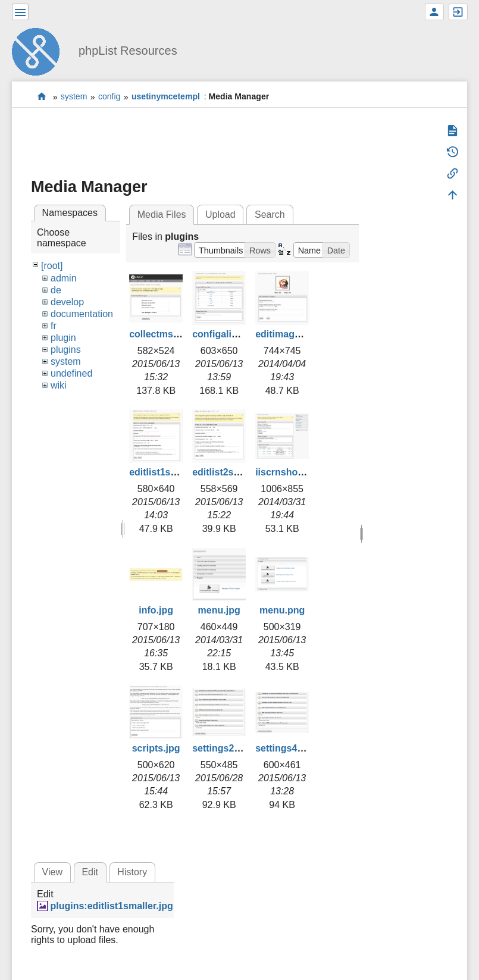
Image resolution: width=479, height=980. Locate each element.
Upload (220, 215)
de (56, 290)
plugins (66, 350)
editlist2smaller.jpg (235, 472)
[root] (52, 266)
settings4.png (286, 748)
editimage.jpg (286, 334)
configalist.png (226, 334)
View (52, 872)
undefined (71, 373)
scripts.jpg (156, 748)
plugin (63, 338)
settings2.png (223, 748)
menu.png (282, 610)
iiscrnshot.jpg (287, 472)
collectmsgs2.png (169, 334)
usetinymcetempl (166, 97)
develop (67, 302)
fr (54, 326)
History (132, 872)
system (74, 97)
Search (270, 215)
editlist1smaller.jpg (172, 472)
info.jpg (156, 610)
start (42, 97)
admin (64, 278)
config (109, 97)
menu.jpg (219, 610)
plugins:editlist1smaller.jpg (111, 906)
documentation (82, 314)
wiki (59, 385)
